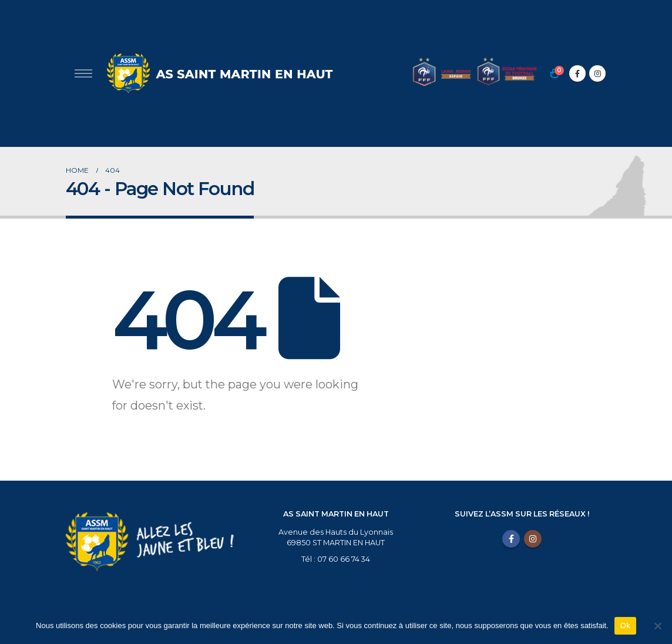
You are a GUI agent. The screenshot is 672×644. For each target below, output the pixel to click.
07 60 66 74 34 (344, 559)
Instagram (533, 539)
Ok (625, 625)
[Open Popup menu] (83, 73)
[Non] (657, 626)
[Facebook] (577, 73)
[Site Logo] (219, 73)
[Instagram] (597, 73)
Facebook (511, 539)
